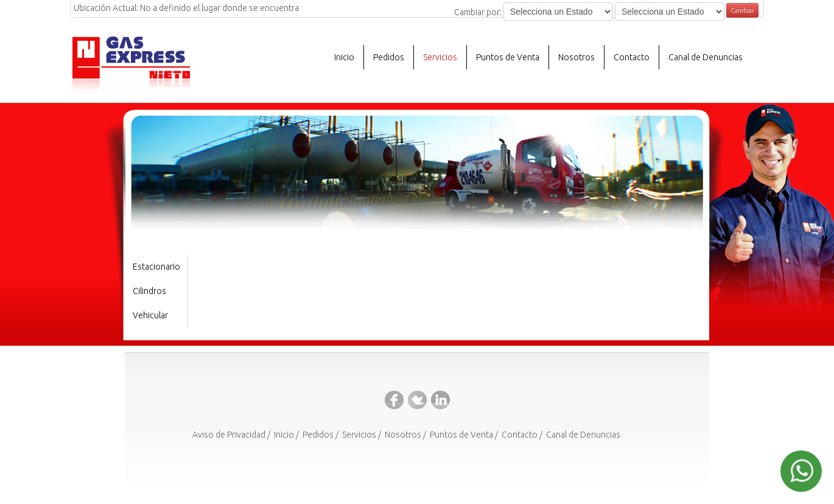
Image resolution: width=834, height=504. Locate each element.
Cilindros (149, 291)
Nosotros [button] (576, 57)
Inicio (344, 57)
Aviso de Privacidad (229, 435)
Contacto (632, 57)
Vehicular (150, 315)
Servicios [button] (440, 57)
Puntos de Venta (508, 57)
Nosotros (403, 435)
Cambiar (742, 10)
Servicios (359, 435)
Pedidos (389, 57)
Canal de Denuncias (706, 57)
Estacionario (156, 267)
